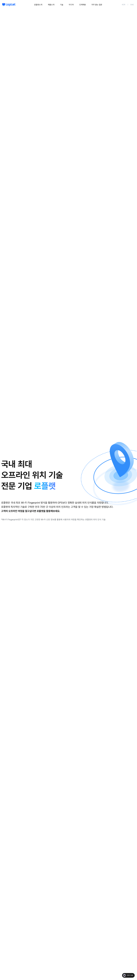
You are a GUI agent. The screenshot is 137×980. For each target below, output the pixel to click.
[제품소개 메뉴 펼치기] (51, 5)
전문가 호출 (130, 975)
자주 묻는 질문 (97, 5)
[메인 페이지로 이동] (9, 5)
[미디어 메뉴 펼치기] (71, 5)
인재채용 (83, 5)
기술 (62, 5)
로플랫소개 (38, 5)
